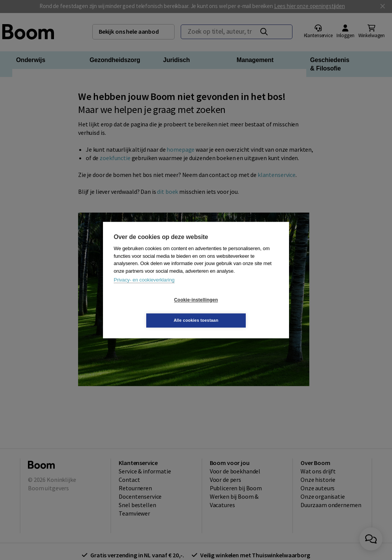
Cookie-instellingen (150, 310)
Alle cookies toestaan (242, 310)
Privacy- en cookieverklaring (144, 290)
